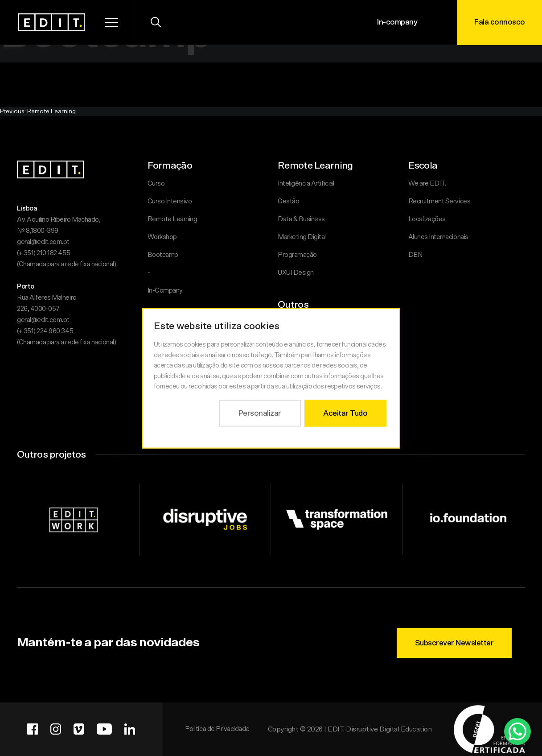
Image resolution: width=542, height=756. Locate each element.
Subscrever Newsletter (454, 643)
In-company (397, 22)
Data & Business (301, 219)
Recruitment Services (439, 201)
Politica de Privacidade (217, 729)
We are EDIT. (427, 184)
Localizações (427, 219)
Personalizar (260, 413)
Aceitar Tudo (345, 413)
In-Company (165, 291)
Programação (297, 255)
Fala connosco (500, 22)
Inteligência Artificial (306, 184)
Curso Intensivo (170, 201)
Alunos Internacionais (438, 237)
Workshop (162, 237)
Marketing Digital (302, 237)
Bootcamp (163, 255)
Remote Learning (172, 219)
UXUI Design (296, 273)
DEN (415, 255)
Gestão (288, 201)
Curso (156, 184)
